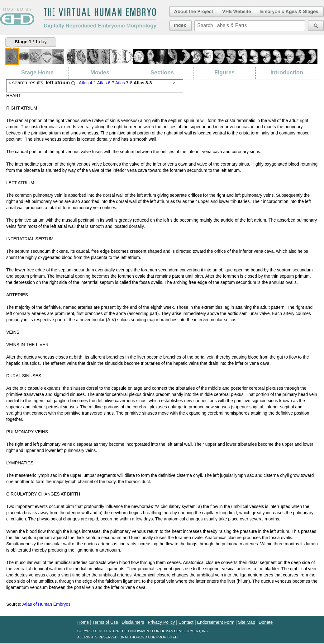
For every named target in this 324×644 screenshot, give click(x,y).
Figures (224, 73)
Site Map (247, 622)
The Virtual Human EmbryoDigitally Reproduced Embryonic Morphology (100, 18)
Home (83, 622)
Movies (100, 73)
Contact (186, 622)
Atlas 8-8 (143, 83)
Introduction (287, 73)
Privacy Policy (161, 622)
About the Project (193, 12)
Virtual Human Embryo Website (237, 12)
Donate (266, 622)
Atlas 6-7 (105, 83)
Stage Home (37, 73)
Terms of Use (105, 622)
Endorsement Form (216, 622)
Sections (162, 73)
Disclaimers (133, 622)
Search (73, 83)
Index (181, 26)
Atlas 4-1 (87, 83)
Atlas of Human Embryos (46, 604)
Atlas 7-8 (124, 83)
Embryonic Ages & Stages (290, 12)
